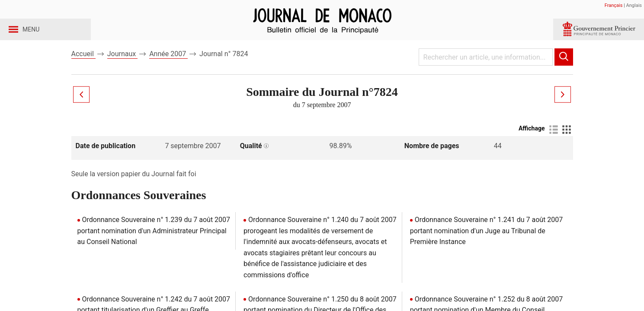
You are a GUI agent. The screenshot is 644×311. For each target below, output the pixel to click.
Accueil (83, 68)
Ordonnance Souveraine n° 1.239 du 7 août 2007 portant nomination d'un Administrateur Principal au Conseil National (154, 245)
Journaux (122, 68)
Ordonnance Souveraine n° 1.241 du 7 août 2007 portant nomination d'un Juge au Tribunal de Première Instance (487, 245)
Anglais (634, 5)
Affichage (532, 143)
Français (614, 5)
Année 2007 (168, 68)
